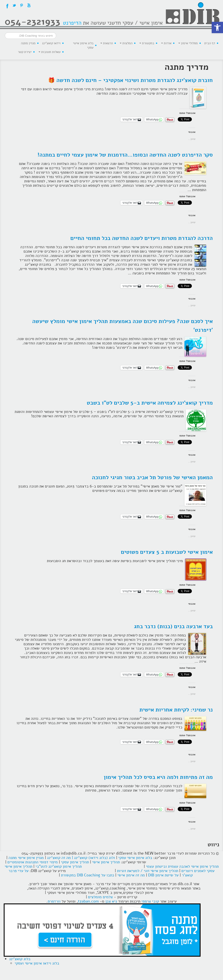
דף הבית (210, 43)
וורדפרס (54, 901)
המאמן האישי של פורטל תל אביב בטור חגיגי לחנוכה (152, 477)
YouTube (29, 5)
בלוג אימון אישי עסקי (83, 45)
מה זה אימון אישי (131, 875)
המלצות (126, 43)
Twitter (14, 5)
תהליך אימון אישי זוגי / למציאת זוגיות (148, 871)
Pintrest (22, 5)
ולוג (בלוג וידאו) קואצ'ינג (95, 858)
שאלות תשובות (50, 52)
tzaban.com (88, 901)
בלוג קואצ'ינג (20, 959)
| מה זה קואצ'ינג (60, 858)
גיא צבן (111, 901)
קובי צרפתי (150, 901)
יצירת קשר (25, 52)
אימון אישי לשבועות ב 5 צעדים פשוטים (167, 552)
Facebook (7, 5)
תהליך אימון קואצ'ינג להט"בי (59, 866)
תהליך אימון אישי (106, 862)
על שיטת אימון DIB (163, 875)
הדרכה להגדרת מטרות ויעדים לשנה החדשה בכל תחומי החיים (142, 238)
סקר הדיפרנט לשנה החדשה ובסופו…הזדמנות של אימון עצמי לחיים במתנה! (125, 155)
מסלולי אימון (188, 43)
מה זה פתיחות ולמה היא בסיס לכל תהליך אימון (158, 777)
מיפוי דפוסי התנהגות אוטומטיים (33, 862)
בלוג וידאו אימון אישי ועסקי (37, 963)
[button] (217, 27)
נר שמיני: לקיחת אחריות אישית (176, 710)
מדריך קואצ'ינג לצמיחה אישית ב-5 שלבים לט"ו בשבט (150, 403)
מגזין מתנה (28, 43)
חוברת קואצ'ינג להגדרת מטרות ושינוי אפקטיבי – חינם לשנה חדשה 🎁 (130, 80)
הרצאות (107, 43)
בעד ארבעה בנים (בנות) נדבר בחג (173, 626)
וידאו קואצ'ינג (51, 43)
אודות (166, 43)
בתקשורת (147, 43)
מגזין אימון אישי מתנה (26, 858)
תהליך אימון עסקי (75, 862)
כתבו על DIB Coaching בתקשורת (88, 875)
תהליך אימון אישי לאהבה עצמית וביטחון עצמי (182, 866)
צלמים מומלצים (100, 897)
